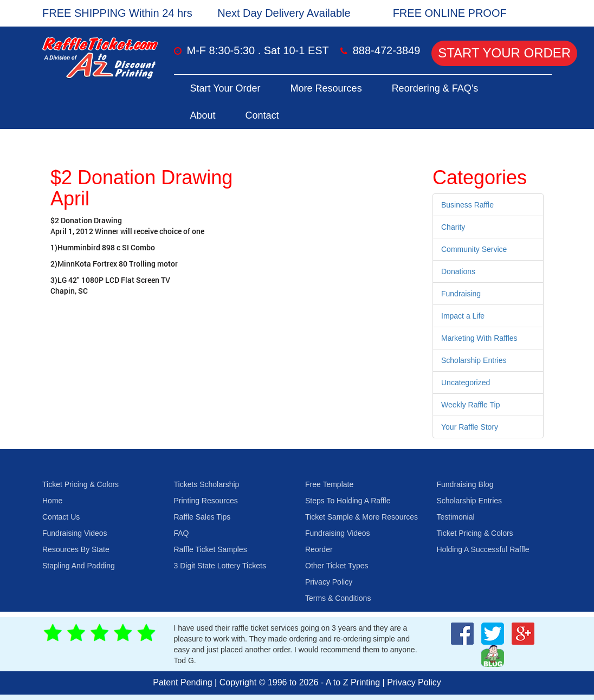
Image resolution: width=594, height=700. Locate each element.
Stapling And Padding (79, 566)
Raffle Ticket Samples (211, 549)
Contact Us (61, 517)
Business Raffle (467, 205)
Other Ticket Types (337, 566)
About (203, 115)
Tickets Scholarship (207, 484)
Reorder (319, 549)
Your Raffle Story (470, 427)
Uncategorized (466, 383)
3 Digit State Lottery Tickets (220, 566)
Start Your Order (504, 53)
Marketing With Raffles (479, 338)
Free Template (329, 484)
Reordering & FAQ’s (435, 88)
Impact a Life (463, 316)
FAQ (182, 533)
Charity (453, 227)
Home (52, 501)
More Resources (326, 88)
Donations (458, 271)
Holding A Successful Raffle (483, 549)
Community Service (474, 249)
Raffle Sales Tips (202, 517)
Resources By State (76, 549)
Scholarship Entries (474, 360)
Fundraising (461, 294)
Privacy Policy (329, 582)
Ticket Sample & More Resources (361, 517)
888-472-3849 (387, 50)
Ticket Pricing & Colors (80, 484)
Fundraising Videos (75, 533)
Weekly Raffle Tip (470, 405)
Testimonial (456, 517)
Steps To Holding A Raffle (348, 501)
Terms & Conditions (338, 598)
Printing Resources (206, 501)
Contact (262, 115)
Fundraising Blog (465, 484)
